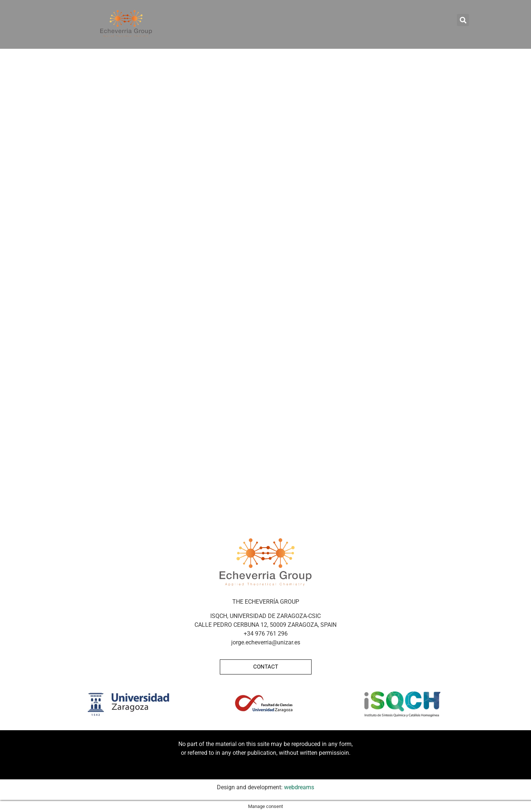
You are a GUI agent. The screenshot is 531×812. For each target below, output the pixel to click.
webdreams (299, 787)
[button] (463, 20)
